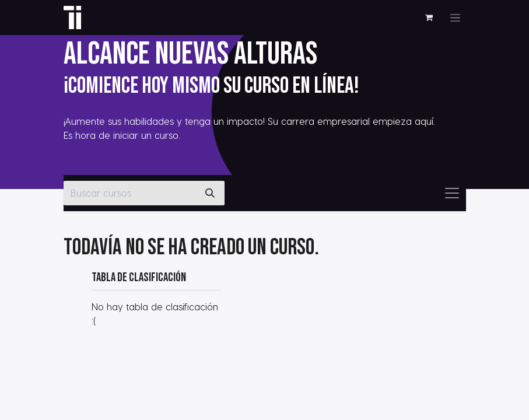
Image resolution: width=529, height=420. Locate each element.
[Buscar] (210, 193)
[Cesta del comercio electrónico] (429, 17)
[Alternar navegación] (455, 18)
